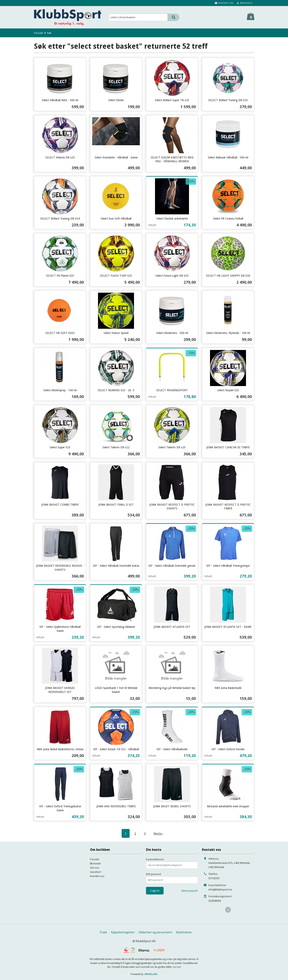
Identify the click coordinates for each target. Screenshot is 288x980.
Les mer (177, 967)
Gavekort (96, 872)
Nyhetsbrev (184, 932)
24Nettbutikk (151, 974)
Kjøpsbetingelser (123, 932)
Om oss (95, 868)
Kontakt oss (97, 876)
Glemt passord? (190, 891)
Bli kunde (95, 863)
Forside (39, 33)
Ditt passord (153, 874)
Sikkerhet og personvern (155, 932)
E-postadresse (155, 859)
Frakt (103, 932)
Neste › (158, 833)
